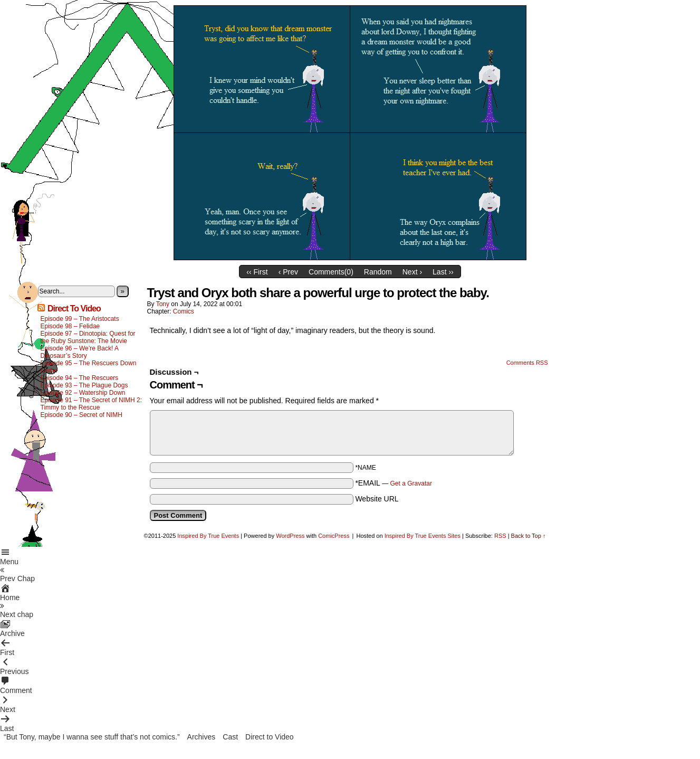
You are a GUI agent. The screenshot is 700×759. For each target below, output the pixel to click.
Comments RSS (527, 363)
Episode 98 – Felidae (70, 326)
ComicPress (334, 536)
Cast (230, 737)
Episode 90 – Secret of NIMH (81, 415)
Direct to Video (270, 737)
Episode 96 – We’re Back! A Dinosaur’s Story (80, 352)
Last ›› (443, 272)
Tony (163, 304)
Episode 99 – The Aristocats (80, 319)
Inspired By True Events (208, 536)
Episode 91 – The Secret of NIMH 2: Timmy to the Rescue (92, 404)
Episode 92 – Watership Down (83, 393)
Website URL (377, 499)
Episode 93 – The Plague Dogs (84, 385)
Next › (412, 272)
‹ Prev (288, 272)
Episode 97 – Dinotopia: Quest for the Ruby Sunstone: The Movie (88, 337)
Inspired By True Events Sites (423, 536)
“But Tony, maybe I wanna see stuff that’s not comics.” (92, 737)
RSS (500, 536)
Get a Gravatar (411, 483)
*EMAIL (394, 483)
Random (378, 272)
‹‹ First (257, 272)
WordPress (290, 536)
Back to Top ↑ (529, 536)
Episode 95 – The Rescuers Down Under (89, 367)
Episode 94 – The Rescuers (80, 378)
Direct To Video (74, 309)
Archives (202, 737)
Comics (184, 311)
